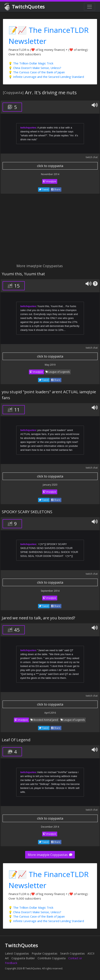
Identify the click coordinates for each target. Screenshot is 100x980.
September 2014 (50, 591)
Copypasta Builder (23, 958)
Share (56, 189)
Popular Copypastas (45, 953)
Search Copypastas (72, 953)
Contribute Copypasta (52, 958)
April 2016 (50, 713)
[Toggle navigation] (90, 7)
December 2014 (50, 827)
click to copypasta (50, 166)
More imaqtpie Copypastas (50, 855)
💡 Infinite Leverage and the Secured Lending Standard (46, 77)
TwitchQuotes (25, 7)
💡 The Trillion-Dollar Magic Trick (31, 63)
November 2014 (50, 174)
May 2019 (50, 365)
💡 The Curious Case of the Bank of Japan (37, 72)
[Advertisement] (50, 231)
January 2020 (50, 485)
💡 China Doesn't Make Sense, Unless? (35, 68)
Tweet (44, 189)
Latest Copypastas (17, 953)
